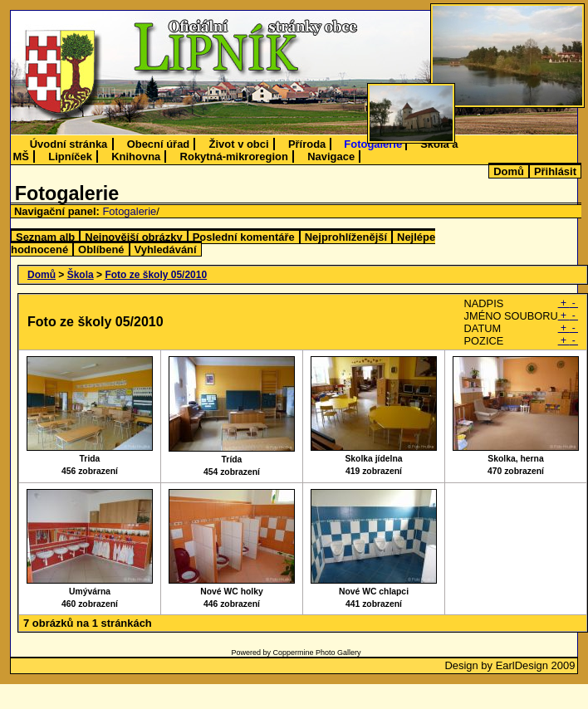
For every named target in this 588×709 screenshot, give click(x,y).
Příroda (307, 144)
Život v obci (239, 144)
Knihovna (136, 156)
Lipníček (70, 156)
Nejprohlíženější (346, 237)
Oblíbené (101, 249)
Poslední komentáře (244, 237)
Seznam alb (45, 237)
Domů (509, 171)
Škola (81, 275)
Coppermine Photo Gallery (316, 653)
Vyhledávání (166, 249)
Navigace (331, 156)
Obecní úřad (159, 144)
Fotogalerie (373, 144)
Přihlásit (555, 171)
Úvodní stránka (69, 144)
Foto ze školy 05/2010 (156, 275)
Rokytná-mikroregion (234, 156)
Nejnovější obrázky (133, 237)
